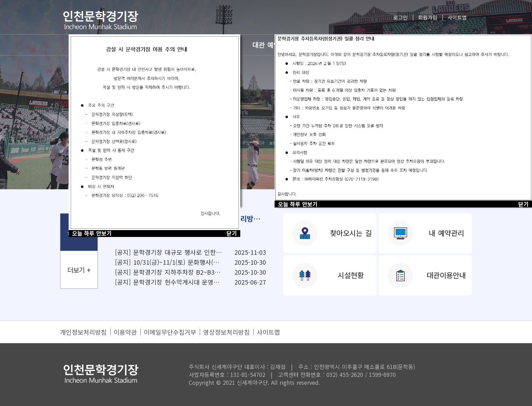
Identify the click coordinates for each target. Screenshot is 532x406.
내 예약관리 (446, 233)
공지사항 (79, 232)
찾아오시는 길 (351, 233)
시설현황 (351, 275)
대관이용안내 (446, 275)
